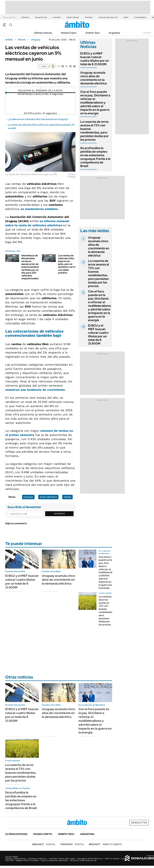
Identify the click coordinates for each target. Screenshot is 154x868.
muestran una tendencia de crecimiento (35, 390)
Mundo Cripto (69, 33)
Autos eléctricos (48, 497)
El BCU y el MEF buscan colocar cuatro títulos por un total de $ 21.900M (95, 59)
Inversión (57, 17)
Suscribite (60, 514)
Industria (25, 17)
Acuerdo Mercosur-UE (108, 17)
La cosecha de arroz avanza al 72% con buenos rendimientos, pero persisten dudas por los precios (94, 131)
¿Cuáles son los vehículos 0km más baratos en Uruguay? (38, 119)
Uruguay (36, 40)
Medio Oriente (73, 17)
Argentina (114, 33)
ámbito (9, 40)
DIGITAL (44, 844)
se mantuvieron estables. (40, 209)
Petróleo (89, 17)
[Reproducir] (40, 88)
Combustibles (140, 17)
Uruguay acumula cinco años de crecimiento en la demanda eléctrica (94, 78)
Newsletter (147, 33)
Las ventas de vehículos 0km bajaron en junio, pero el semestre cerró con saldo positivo (67, 264)
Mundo (22, 40)
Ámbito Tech (93, 33)
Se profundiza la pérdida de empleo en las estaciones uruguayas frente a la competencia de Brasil (95, 157)
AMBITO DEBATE (105, 844)
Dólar (126, 17)
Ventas (67, 497)
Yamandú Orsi (41, 17)
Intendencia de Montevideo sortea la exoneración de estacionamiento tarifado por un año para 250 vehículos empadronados (31, 267)
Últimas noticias (43, 33)
